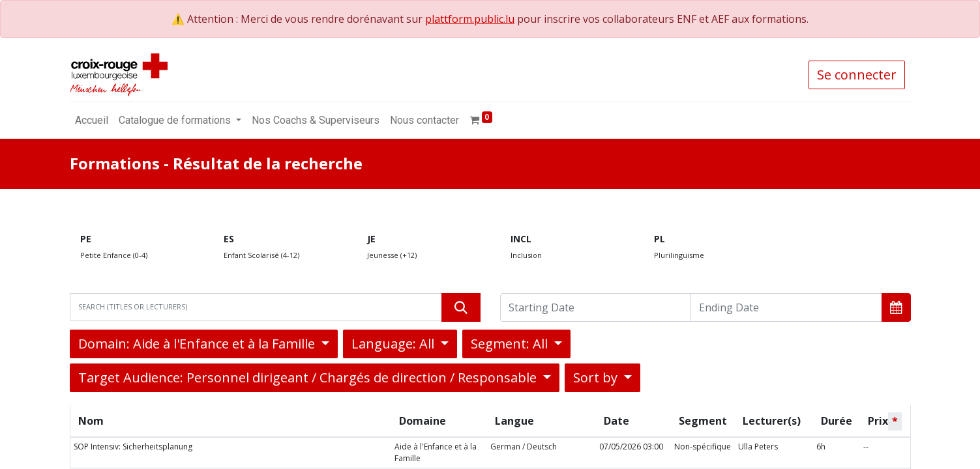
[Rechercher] (461, 307)
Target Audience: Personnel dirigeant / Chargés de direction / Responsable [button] (309, 377)
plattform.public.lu (470, 19)
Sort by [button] (597, 377)
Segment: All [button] (511, 344)
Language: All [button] (394, 344)
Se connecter (857, 75)
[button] (896, 307)
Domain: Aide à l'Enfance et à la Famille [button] (198, 344)
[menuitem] (92, 121)
